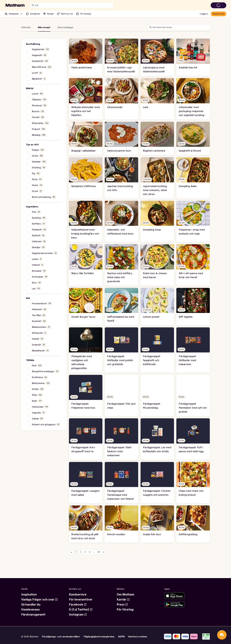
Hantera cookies (138, 636)
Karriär (123, 599)
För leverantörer (81, 599)
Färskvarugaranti (33, 615)
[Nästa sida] (103, 552)
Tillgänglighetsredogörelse (99, 636)
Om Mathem (125, 594)
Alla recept (44, 27)
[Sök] (33, 5)
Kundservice (78, 594)
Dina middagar (65, 27)
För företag (125, 610)
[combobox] (73, 5)
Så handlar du (31, 604)
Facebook (78, 604)
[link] (86, 57)
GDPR (121, 636)
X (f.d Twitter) (81, 610)
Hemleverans (30, 610)
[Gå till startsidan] (15, 5)
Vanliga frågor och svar (39, 599)
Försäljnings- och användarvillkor (61, 636)
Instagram (78, 615)
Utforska (26, 27)
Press (122, 604)
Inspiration (29, 594)
